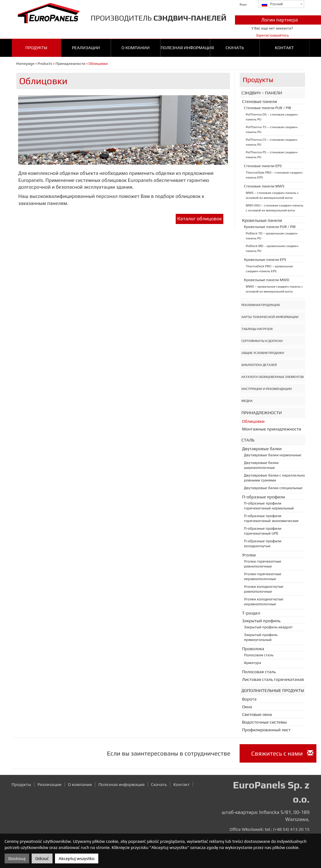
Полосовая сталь (259, 655)
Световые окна (257, 714)
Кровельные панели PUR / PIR (270, 227)
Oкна (247, 707)
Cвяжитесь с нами (282, 753)
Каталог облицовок (200, 219)
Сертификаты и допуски (262, 341)
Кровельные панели (262, 220)
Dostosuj (17, 858)
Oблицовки (253, 421)
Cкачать (235, 48)
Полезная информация (185, 48)
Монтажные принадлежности (272, 429)
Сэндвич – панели (262, 93)
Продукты (36, 48)
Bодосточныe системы (264, 722)
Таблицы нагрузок (257, 329)
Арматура (252, 663)
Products (45, 64)
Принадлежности (70, 64)
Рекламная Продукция (261, 305)
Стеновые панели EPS (263, 166)
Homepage (25, 64)
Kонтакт (284, 48)
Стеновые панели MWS (264, 186)
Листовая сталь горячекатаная (273, 679)
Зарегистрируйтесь (272, 35)
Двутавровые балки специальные (273, 488)
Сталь (248, 440)
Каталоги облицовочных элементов (273, 377)
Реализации (86, 48)
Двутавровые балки (262, 449)
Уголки (249, 555)
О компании (135, 48)
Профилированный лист (266, 730)
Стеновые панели (260, 101)
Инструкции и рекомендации (267, 389)
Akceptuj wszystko (77, 858)
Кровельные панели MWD (266, 280)
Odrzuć (42, 858)
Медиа (247, 401)
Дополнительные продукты (273, 690)
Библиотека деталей (259, 365)
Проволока (253, 649)
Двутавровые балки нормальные (273, 455)
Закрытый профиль (261, 621)
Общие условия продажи (263, 353)
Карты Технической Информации (270, 317)
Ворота (249, 699)
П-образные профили (264, 497)
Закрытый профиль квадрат (268, 627)
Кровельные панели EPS (265, 260)
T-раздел (251, 613)
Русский (272, 4)
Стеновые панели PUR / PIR (268, 108)
